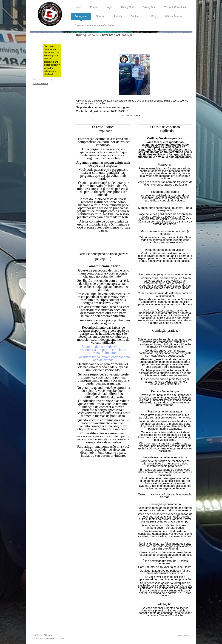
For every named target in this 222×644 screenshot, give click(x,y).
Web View (183, 635)
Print (38, 635)
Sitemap (49, 635)
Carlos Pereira (40, 83)
